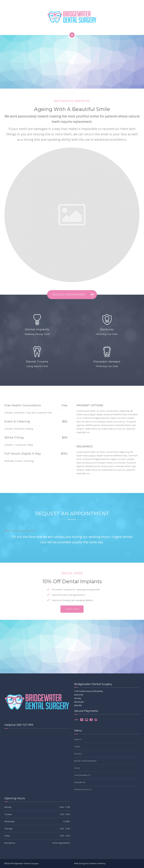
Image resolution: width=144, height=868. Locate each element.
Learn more (72, 609)
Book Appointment (85, 761)
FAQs (77, 768)
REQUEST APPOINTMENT (75, 295)
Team (77, 747)
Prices (78, 754)
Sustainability (82, 775)
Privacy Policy (83, 789)
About (78, 739)
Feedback (80, 782)
